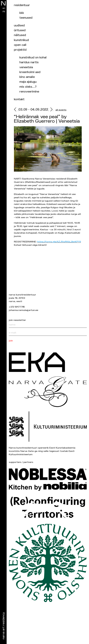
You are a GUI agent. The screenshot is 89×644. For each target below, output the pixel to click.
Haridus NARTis (29, 62)
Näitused (20, 35)
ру (4, 11)
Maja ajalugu (28, 82)
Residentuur (22, 5)
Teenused (26, 18)
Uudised (19, 25)
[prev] (16, 110)
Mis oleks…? (28, 87)
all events (61, 110)
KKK (22, 13)
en (4, 8)
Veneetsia (26, 67)
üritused (20, 30)
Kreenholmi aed (30, 72)
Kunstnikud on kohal (33, 57)
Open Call (20, 45)
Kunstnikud (21, 40)
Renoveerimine (29, 92)
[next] (51, 110)
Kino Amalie (27, 77)
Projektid (20, 50)
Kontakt (19, 99)
